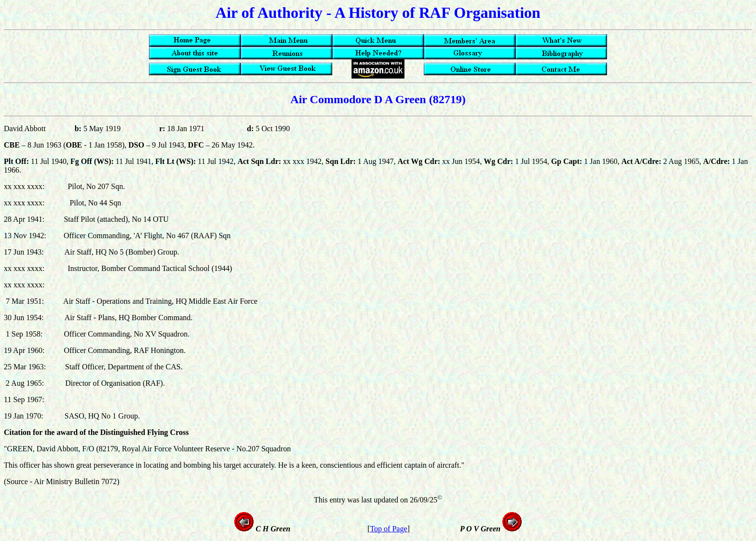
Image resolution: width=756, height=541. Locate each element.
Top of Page (388, 529)
